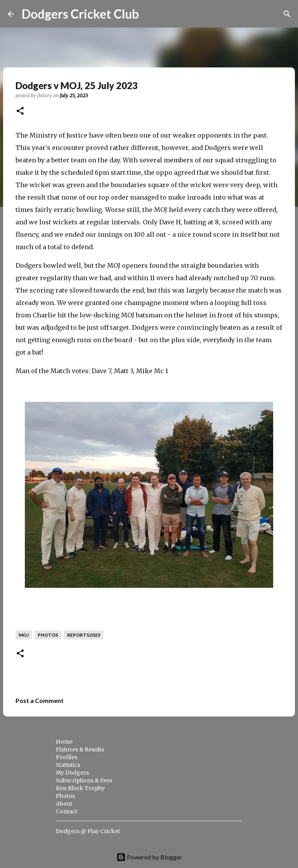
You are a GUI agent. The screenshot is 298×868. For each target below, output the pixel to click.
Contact (67, 811)
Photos (65, 796)
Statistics (68, 765)
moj (24, 635)
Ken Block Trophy (80, 788)
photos (48, 635)
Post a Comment (40, 700)
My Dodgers (72, 773)
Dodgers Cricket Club (80, 14)
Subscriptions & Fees (84, 780)
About (64, 804)
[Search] (150, 14)
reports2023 (84, 635)
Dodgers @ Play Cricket (88, 831)
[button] (20, 111)
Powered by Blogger (149, 857)
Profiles (67, 757)
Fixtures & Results (80, 749)
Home (64, 742)
